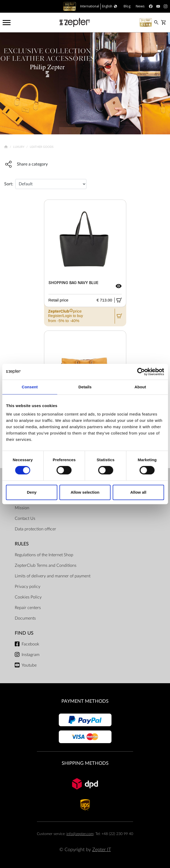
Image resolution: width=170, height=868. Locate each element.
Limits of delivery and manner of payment (53, 576)
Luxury (19, 147)
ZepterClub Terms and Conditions (46, 565)
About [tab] (140, 387)
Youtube (29, 665)
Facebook (30, 644)
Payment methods (85, 701)
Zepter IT (102, 850)
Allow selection (85, 492)
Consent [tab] (30, 387)
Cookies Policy (28, 597)
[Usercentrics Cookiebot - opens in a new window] (141, 372)
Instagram (31, 655)
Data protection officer (35, 529)
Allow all (138, 492)
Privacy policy (28, 587)
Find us (24, 633)
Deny (32, 492)
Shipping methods (85, 763)
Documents (25, 618)
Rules (22, 544)
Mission (22, 508)
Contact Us (25, 518)
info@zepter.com (80, 834)
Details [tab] (85, 387)
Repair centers (28, 608)
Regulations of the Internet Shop (44, 555)
